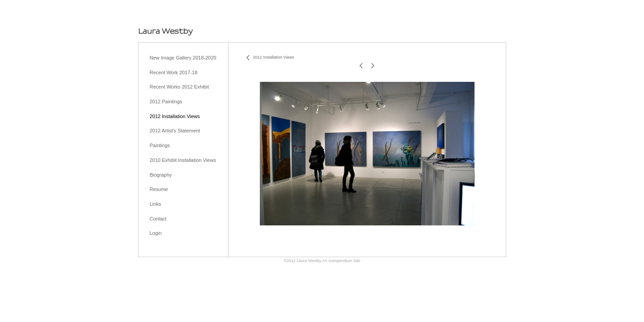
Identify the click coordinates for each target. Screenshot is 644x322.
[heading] (165, 31)
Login (156, 233)
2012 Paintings (166, 102)
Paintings (160, 145)
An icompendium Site (341, 261)
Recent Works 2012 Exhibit (179, 87)
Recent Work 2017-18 (174, 72)
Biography (161, 175)
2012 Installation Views (175, 116)
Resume (159, 189)
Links (156, 204)
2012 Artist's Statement (175, 131)
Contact (158, 219)
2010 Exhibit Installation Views (183, 160)
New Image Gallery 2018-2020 (183, 58)
